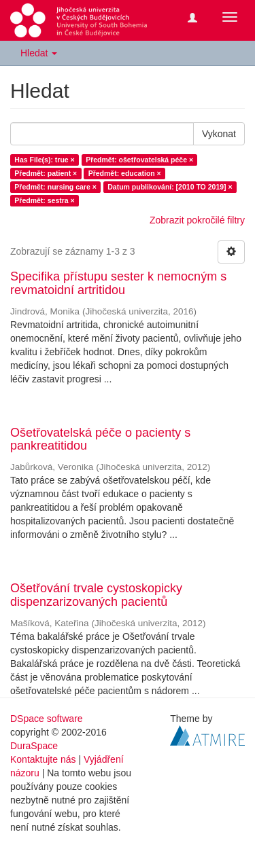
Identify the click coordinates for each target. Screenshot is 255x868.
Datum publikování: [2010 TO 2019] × (170, 187)
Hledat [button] (39, 53)
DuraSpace (34, 746)
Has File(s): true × (44, 160)
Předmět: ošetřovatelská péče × (139, 160)
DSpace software (47, 719)
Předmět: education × (125, 173)
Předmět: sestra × (44, 200)
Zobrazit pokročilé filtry (197, 220)
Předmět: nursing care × (55, 187)
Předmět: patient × (46, 173)
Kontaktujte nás (43, 759)
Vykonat (219, 134)
